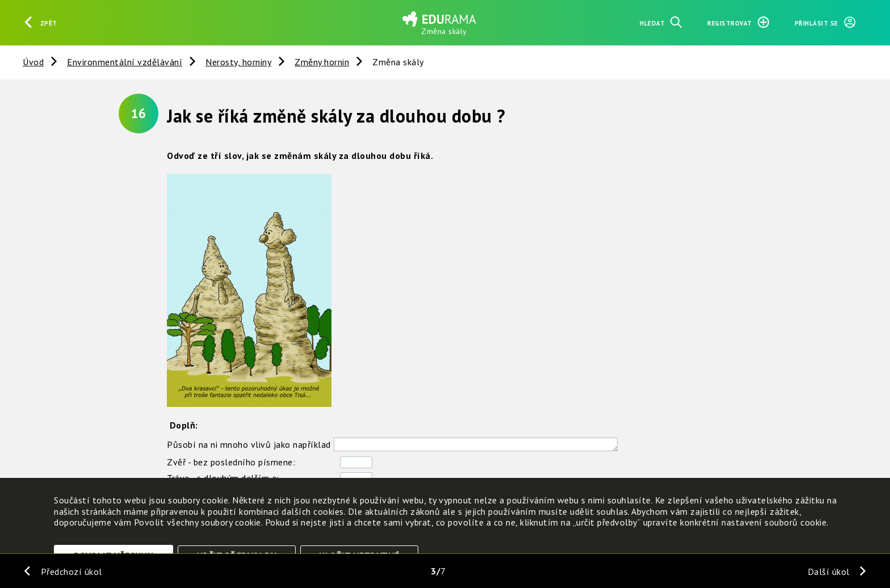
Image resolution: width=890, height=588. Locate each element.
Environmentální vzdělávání (125, 62)
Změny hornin (322, 62)
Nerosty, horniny (238, 62)
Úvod (33, 62)
